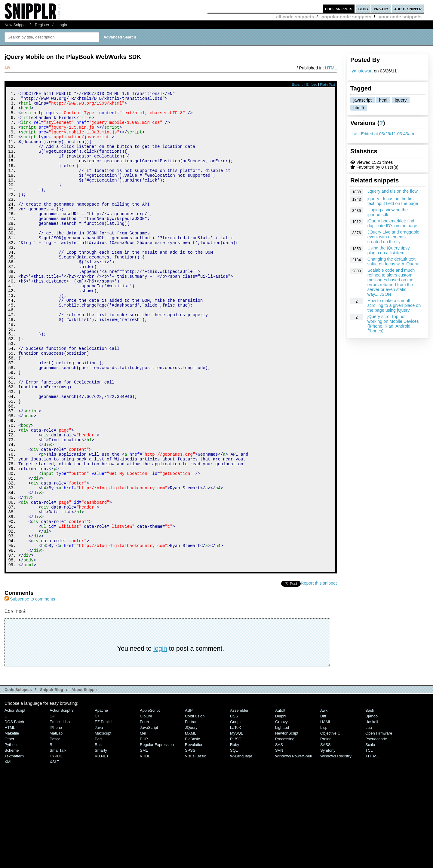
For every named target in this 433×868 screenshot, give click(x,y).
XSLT (54, 851)
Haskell (372, 811)
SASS (326, 834)
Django (372, 805)
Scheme (12, 840)
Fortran (191, 811)
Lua (369, 817)
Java (99, 817)
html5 (359, 108)
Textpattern (14, 845)
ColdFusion (195, 805)
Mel (143, 822)
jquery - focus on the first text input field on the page (393, 201)
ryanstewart (361, 71)
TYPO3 (56, 845)
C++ (98, 805)
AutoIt (280, 800)
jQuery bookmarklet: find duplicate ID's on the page (392, 223)
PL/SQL (237, 828)
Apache (101, 800)
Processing (285, 828)
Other (9, 828)
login (160, 738)
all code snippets (295, 17)
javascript (362, 100)
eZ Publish (104, 811)
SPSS (190, 840)
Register (42, 25)
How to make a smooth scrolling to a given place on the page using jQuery (394, 305)
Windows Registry (336, 845)
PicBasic (192, 828)
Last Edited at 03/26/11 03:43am (383, 134)
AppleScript (150, 800)
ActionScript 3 (62, 800)
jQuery (191, 817)
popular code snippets (346, 17)
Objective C (330, 822)
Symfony (328, 840)
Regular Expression (157, 834)
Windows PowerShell (293, 845)
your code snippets (400, 17)
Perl (98, 828)
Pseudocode (376, 828)
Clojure (146, 805)
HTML (331, 68)
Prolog (326, 828)
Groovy (281, 811)
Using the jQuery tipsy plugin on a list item (389, 250)
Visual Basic (195, 845)
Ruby (235, 834)
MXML (190, 822)
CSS (234, 805)
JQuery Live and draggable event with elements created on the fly (393, 237)
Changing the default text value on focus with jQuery (393, 261)
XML (9, 851)
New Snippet (15, 25)
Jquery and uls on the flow (393, 191)
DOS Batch (14, 811)
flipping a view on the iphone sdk (388, 212)
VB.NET (102, 845)
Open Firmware (379, 822)
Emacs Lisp (60, 811)
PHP (144, 828)
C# (52, 805)
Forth (144, 811)
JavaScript (149, 817)
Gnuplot (237, 811)
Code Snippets (18, 779)
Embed (312, 84)
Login (62, 25)
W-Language (241, 845)
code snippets (339, 9)
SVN (279, 840)
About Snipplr (84, 779)
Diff (323, 805)
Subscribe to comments (30, 688)
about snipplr (408, 9)
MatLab (56, 822)
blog (363, 9)
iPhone (56, 817)
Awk (324, 800)
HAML (326, 811)
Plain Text (327, 84)
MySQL (236, 822)
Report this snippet (319, 672)
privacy (381, 9)
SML (144, 840)
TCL (369, 840)
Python (11, 834)
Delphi (281, 805)
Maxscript (103, 822)
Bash (370, 800)
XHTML (372, 845)
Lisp (324, 817)
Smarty (101, 840)
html (383, 100)
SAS (279, 834)
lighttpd (282, 817)
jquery (401, 100)
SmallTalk (58, 840)
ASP (189, 800)
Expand (298, 84)
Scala (370, 834)
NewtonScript (287, 822)
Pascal (55, 828)
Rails (99, 834)
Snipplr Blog (52, 779)
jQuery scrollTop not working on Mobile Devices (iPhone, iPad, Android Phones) (393, 324)
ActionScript (15, 800)
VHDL (145, 845)
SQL (234, 840)
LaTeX (236, 817)
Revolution (194, 834)
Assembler (239, 800)
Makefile (12, 822)
